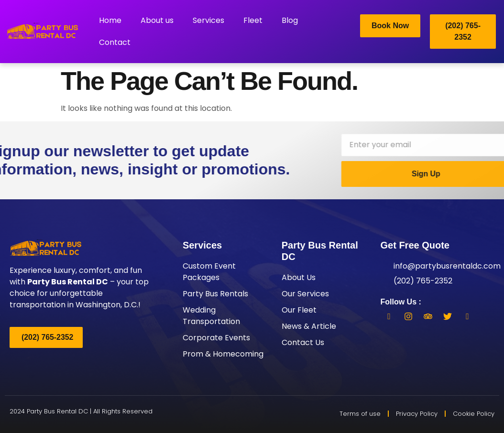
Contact (115, 42)
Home (110, 20)
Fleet (253, 20)
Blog (290, 20)
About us (157, 20)
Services (208, 20)
